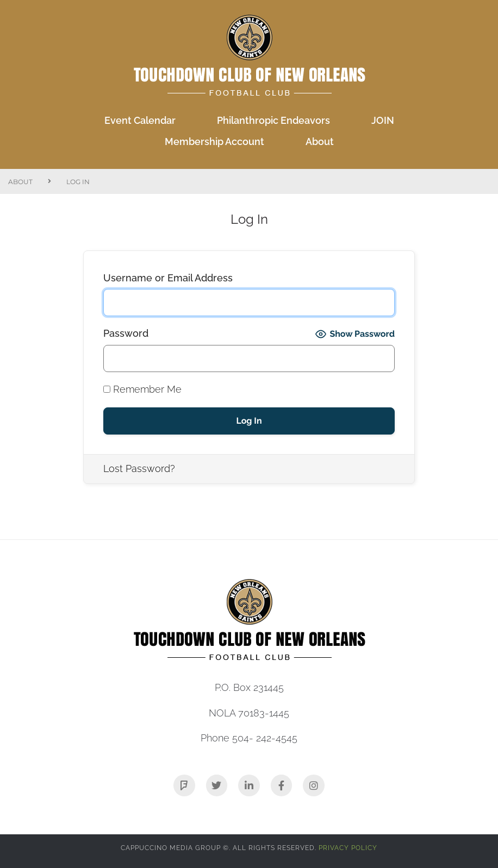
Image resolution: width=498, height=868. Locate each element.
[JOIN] (383, 121)
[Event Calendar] (140, 121)
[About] (320, 142)
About (20, 182)
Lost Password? (139, 468)
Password (126, 333)
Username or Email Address (168, 278)
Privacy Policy (348, 848)
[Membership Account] (214, 142)
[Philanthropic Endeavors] (273, 121)
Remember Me (142, 389)
